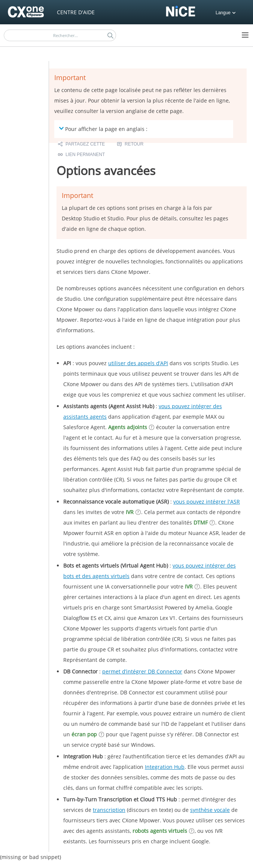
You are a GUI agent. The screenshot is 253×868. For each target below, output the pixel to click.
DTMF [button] (201, 522)
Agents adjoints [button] (128, 427)
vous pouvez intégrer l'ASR (207, 502)
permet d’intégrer (142, 671)
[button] (110, 35)
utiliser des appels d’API (138, 363)
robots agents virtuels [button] (160, 831)
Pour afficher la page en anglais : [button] (103, 129)
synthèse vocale (210, 810)
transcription (109, 810)
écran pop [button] (84, 734)
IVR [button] (130, 512)
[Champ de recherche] (60, 35)
